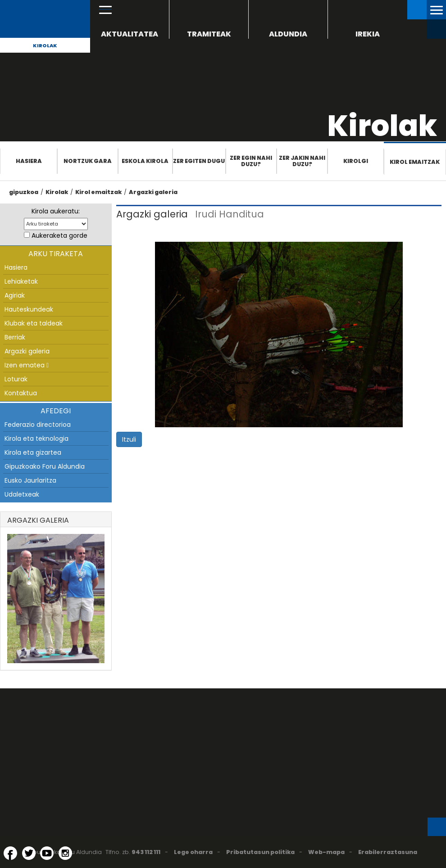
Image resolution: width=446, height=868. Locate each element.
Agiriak (15, 295)
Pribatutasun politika (260, 852)
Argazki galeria (153, 192)
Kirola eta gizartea (33, 452)
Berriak (15, 337)
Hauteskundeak (29, 309)
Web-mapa (326, 852)
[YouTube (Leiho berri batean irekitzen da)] (47, 853)
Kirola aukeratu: (56, 211)
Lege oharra (193, 852)
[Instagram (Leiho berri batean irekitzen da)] (65, 853)
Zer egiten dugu (199, 161)
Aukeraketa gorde (59, 235)
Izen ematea (27, 365)
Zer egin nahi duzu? (251, 161)
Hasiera (29, 161)
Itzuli (129, 439)
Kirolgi (356, 161)
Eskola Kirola (145, 161)
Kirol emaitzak (415, 162)
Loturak (16, 379)
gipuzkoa (24, 192)
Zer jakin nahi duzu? (302, 161)
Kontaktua (21, 393)
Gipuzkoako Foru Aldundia (45, 466)
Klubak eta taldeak (34, 323)
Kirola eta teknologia (36, 439)
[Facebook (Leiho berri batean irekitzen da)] (10, 853)
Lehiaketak (21, 281)
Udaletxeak (22, 494)
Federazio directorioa (38, 425)
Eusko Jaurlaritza (30, 480)
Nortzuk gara (88, 161)
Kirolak (45, 45)
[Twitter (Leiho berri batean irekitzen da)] (29, 853)
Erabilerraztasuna (388, 852)
